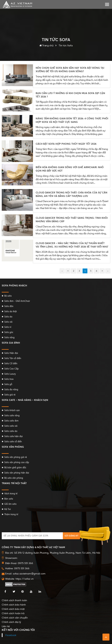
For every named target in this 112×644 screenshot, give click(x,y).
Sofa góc (9, 332)
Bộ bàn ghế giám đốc (15, 468)
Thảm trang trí (11, 514)
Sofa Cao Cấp (12, 369)
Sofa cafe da (11, 431)
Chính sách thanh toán (14, 600)
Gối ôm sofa (10, 504)
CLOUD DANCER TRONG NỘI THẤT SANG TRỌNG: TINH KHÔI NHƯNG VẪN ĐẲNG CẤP (72, 219)
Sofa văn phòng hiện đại (17, 473)
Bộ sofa (8, 296)
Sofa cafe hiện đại (14, 436)
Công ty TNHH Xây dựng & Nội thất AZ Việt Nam (33, 547)
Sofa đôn (9, 306)
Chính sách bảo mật (13, 609)
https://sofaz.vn (25, 579)
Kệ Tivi (8, 509)
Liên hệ (6, 626)
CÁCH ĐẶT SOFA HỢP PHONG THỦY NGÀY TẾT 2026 (66, 144)
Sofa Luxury (10, 374)
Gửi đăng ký (71, 536)
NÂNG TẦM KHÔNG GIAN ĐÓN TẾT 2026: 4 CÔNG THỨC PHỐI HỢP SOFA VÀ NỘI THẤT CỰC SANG (72, 120)
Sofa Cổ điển (11, 363)
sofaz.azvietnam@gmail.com (29, 574)
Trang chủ (47, 45)
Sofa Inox (9, 379)
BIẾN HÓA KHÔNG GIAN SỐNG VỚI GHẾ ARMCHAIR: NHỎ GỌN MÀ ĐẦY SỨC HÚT (70, 169)
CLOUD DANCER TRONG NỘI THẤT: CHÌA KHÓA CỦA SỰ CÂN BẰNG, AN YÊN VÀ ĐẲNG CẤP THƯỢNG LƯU (71, 194)
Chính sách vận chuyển (15, 618)
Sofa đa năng (11, 389)
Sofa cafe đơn (11, 421)
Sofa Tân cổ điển (13, 358)
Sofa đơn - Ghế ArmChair (17, 301)
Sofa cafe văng (12, 415)
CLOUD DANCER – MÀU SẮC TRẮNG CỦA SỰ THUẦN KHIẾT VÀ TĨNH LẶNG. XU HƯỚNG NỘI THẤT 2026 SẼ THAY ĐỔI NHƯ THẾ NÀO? (72, 247)
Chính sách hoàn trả (13, 613)
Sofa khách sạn (12, 410)
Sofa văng (9, 337)
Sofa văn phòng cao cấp (17, 462)
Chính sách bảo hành (14, 605)
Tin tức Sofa (66, 45)
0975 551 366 (22, 568)
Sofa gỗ (8, 384)
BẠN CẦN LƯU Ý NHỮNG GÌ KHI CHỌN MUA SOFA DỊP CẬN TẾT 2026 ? (70, 95)
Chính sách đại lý (11, 622)
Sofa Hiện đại (11, 353)
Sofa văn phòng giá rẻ (16, 457)
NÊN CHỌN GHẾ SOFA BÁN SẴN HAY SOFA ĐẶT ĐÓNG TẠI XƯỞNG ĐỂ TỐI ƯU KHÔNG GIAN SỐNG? (70, 69)
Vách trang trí (11, 494)
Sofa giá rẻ (10, 395)
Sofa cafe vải (11, 426)
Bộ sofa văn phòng (14, 478)
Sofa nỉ (8, 327)
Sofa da (8, 317)
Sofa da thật (10, 311)
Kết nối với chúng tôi (18, 630)
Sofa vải (8, 322)
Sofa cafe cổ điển (13, 442)
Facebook (11, 635)
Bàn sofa (9, 499)
